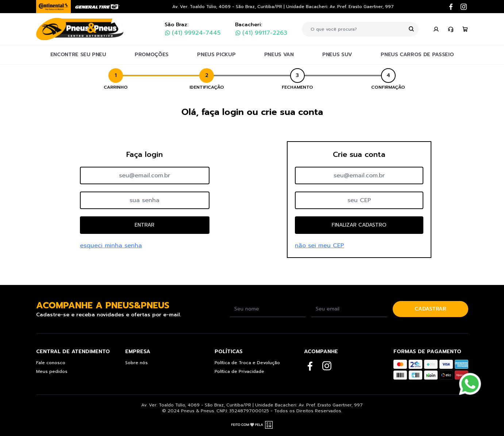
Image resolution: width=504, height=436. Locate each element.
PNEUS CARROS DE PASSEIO (417, 55)
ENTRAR (145, 225)
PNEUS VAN (279, 55)
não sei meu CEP (320, 246)
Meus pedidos (52, 371)
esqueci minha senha (111, 246)
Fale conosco (51, 363)
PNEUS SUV (337, 55)
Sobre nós (136, 363)
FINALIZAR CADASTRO (359, 225)
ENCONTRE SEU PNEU (78, 55)
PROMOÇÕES (152, 55)
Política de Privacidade (239, 371)
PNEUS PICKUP (216, 55)
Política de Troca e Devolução (247, 363)
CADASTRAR (430, 309)
